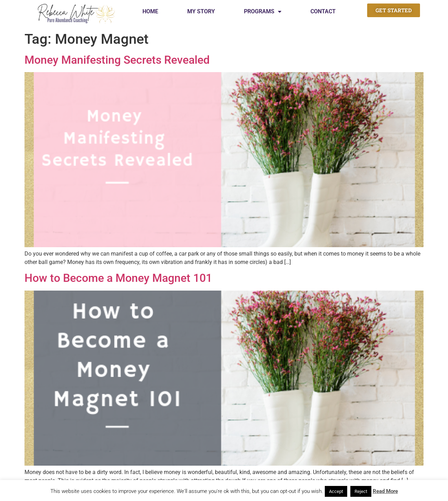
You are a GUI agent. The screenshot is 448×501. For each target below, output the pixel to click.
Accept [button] (336, 491)
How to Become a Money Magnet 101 (118, 278)
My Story (201, 11)
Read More (385, 491)
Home (150, 11)
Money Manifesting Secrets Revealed (117, 60)
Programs (263, 12)
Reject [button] (361, 491)
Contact (323, 11)
